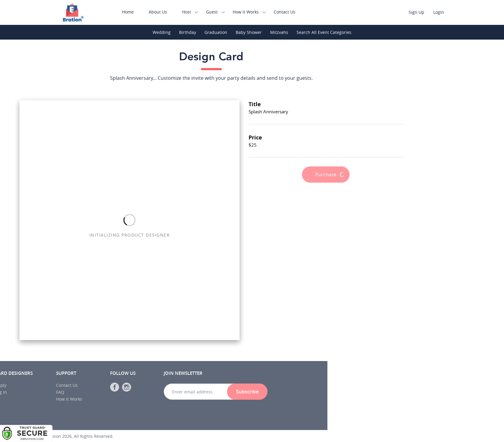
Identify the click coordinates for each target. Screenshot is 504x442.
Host (191, 12)
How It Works (250, 12)
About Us (162, 12)
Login (443, 12)
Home (132, 12)
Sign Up (421, 12)
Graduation (216, 32)
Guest (216, 12)
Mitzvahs (279, 32)
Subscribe (91, 392)
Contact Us (289, 12)
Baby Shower (249, 32)
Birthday (188, 32)
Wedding (162, 32)
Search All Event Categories (324, 32)
